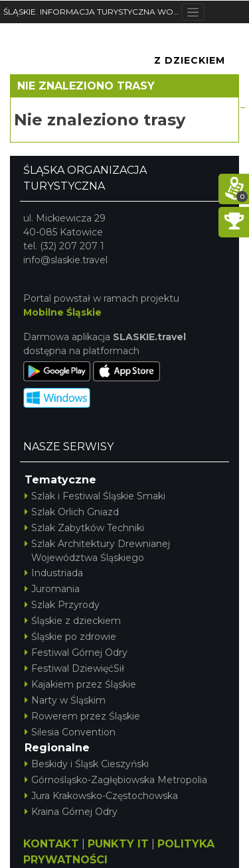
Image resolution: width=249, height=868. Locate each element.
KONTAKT (51, 844)
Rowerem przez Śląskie (82, 716)
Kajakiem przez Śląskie (80, 684)
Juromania (52, 589)
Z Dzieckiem (190, 60)
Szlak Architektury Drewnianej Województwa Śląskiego (97, 551)
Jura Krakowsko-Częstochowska (101, 796)
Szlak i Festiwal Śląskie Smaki (95, 496)
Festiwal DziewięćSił (74, 668)
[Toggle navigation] (193, 12)
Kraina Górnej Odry (71, 812)
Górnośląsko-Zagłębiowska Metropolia (116, 780)
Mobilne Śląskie (62, 312)
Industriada (54, 573)
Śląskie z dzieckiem (73, 621)
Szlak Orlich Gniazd (72, 512)
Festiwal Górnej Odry (76, 652)
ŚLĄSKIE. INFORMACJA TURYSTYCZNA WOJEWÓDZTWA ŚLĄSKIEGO (92, 12)
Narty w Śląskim (65, 700)
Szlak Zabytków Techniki (84, 528)
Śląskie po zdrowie (70, 637)
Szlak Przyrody (62, 605)
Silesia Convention (70, 732)
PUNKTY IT (118, 844)
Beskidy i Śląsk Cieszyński (87, 764)
